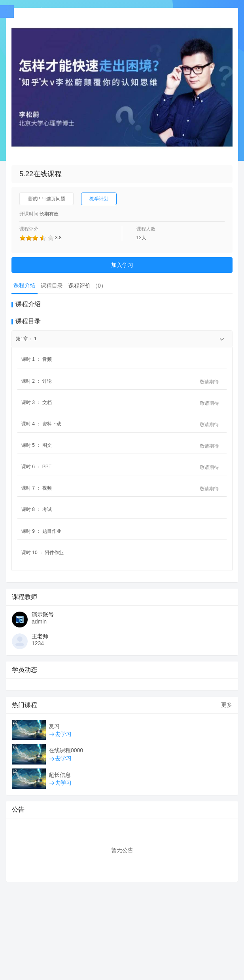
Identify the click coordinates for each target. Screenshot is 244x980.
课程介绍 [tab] (25, 285)
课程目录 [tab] (52, 286)
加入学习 (122, 265)
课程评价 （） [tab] (87, 286)
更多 (227, 705)
